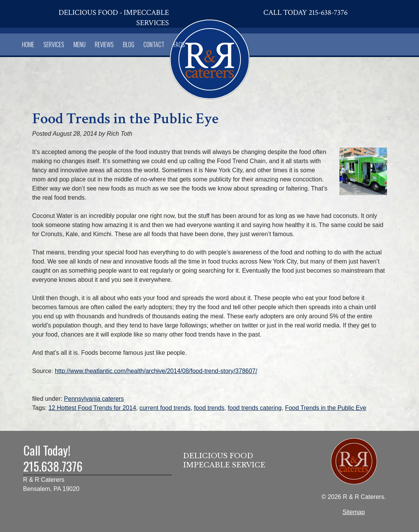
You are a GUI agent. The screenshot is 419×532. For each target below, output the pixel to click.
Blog (129, 44)
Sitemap (354, 512)
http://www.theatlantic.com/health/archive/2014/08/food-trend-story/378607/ (156, 371)
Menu (80, 44)
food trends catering (255, 408)
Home (28, 44)
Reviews (104, 44)
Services (54, 44)
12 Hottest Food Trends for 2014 (92, 408)
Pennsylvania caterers (94, 399)
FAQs (179, 44)
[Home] (210, 58)
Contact (154, 44)
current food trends (165, 408)
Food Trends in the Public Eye (326, 408)
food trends (209, 408)
